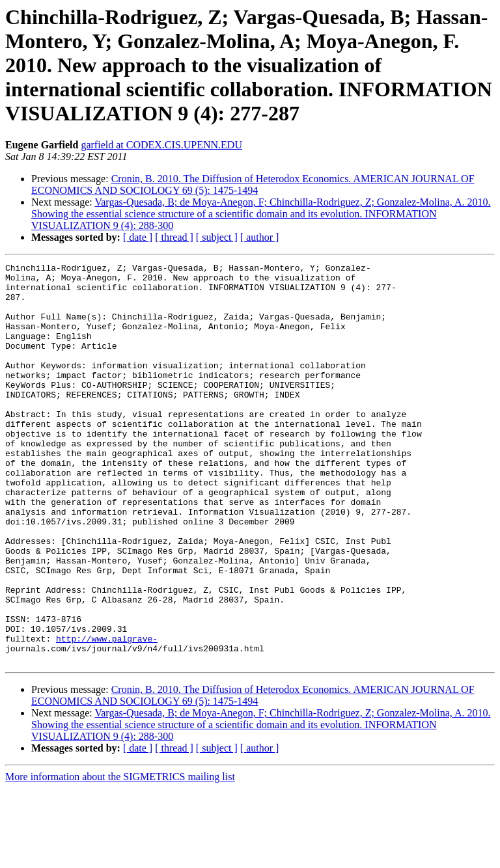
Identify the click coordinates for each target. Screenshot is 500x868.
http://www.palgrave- (107, 714)
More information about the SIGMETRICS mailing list (120, 857)
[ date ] (138, 237)
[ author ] (260, 237)
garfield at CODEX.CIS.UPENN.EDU (161, 145)
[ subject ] (217, 237)
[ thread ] (174, 237)
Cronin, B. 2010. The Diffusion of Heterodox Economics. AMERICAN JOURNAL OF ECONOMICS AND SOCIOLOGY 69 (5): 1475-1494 (253, 184)
